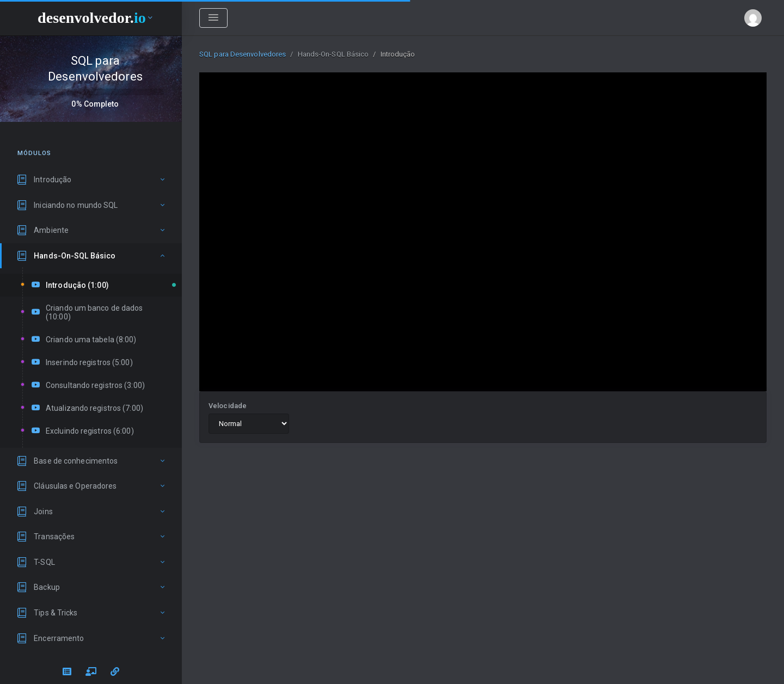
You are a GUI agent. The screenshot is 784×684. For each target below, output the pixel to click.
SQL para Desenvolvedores (243, 54)
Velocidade (228, 406)
